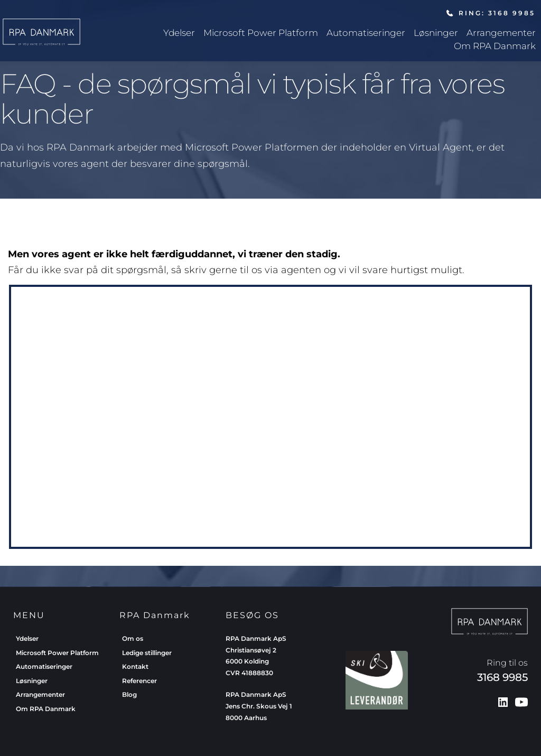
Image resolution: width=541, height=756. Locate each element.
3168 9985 (502, 677)
